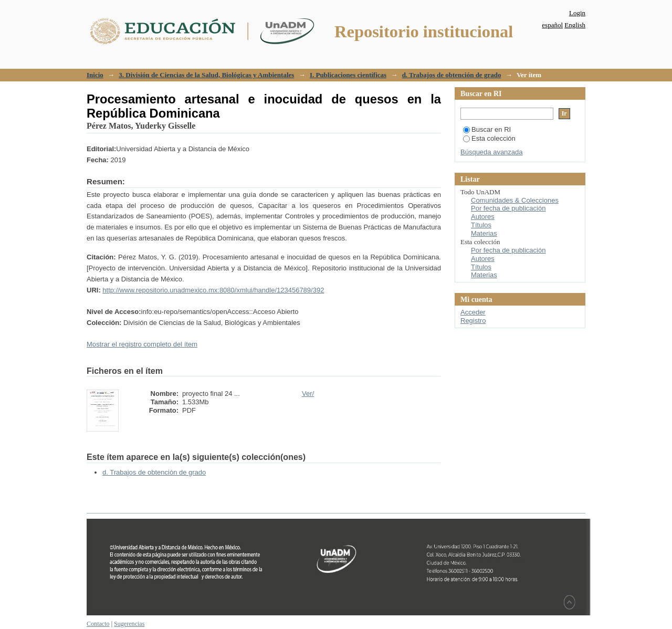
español (552, 25)
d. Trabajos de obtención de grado (452, 75)
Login (577, 13)
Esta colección (489, 138)
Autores (483, 217)
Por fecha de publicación (508, 208)
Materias (484, 233)
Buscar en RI (487, 129)
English (575, 25)
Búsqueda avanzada (492, 152)
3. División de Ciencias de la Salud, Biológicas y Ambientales (206, 75)
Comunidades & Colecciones (515, 200)
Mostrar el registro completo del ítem (142, 344)
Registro (473, 321)
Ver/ (308, 394)
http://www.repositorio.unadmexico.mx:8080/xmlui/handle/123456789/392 (213, 290)
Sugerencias (129, 624)
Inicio (95, 75)
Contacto (98, 624)
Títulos (481, 225)
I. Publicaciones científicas (348, 75)
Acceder (473, 312)
